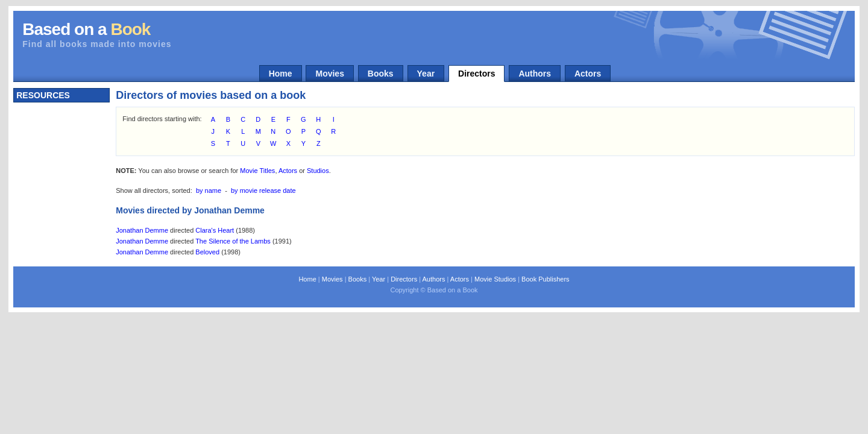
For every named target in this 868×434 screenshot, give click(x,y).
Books (381, 74)
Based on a (86, 29)
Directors (476, 74)
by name (209, 190)
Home (281, 74)
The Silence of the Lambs (233, 241)
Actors (588, 74)
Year (426, 74)
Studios (318, 171)
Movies (329, 74)
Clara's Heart (215, 230)
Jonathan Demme (142, 230)
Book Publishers (546, 279)
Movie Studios (495, 279)
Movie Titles (257, 171)
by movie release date (263, 190)
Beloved (207, 252)
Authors (535, 74)
